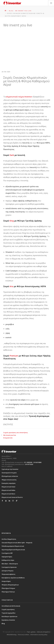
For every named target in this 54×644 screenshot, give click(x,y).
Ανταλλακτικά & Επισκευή (11, 606)
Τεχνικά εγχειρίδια (8, 613)
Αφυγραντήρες (7, 557)
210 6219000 (37, 462)
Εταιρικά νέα (8, 438)
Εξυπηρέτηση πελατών (10, 476)
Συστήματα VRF (7, 553)
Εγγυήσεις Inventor (8, 620)
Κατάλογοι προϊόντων (9, 616)
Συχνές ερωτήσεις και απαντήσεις (16, 433)
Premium (14, 356)
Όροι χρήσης (31, 632)
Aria (11, 286)
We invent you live (10, 435)
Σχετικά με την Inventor (10, 469)
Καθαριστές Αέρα (8, 560)
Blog (3, 623)
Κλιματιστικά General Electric (12, 497)
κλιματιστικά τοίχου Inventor (19, 97)
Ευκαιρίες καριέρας (9, 483)
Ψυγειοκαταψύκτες (8, 574)
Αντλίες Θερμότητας (9, 539)
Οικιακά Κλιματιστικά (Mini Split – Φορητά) (17, 543)
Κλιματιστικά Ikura (8, 494)
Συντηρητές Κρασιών (9, 567)
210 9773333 (29, 464)
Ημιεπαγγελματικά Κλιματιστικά (13, 550)
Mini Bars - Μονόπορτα (10, 564)
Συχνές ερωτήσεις (8, 609)
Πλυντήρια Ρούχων (8, 588)
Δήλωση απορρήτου (44, 632)
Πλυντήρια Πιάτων (8, 592)
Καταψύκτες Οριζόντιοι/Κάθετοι (13, 578)
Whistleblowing (12, 635)
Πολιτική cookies (23, 635)
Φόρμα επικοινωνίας (9, 480)
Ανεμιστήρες (6, 581)
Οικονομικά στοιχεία (9, 473)
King (12, 221)
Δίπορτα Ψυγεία (7, 571)
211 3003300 (28, 462)
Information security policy (39, 635)
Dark (12, 155)
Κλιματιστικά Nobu (8, 490)
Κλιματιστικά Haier (9, 487)
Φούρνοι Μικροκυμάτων (10, 585)
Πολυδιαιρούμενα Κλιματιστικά (13, 546)
